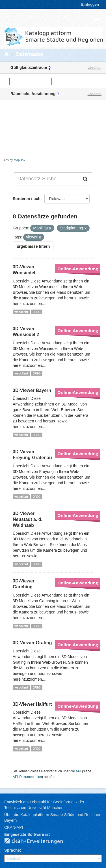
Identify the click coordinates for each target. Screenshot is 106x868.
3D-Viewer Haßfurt (32, 704)
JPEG (37, 312)
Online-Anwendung (78, 269)
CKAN (38, 841)
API (78, 771)
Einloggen (90, 4)
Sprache (12, 850)
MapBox (20, 160)
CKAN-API (14, 827)
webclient (21, 312)
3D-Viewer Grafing (32, 643)
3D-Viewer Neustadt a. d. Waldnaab (28, 519)
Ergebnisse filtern (33, 246)
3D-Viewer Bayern (32, 390)
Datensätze (30, 54)
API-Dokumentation (27, 777)
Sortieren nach (27, 199)
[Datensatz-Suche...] (46, 179)
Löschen (95, 68)
